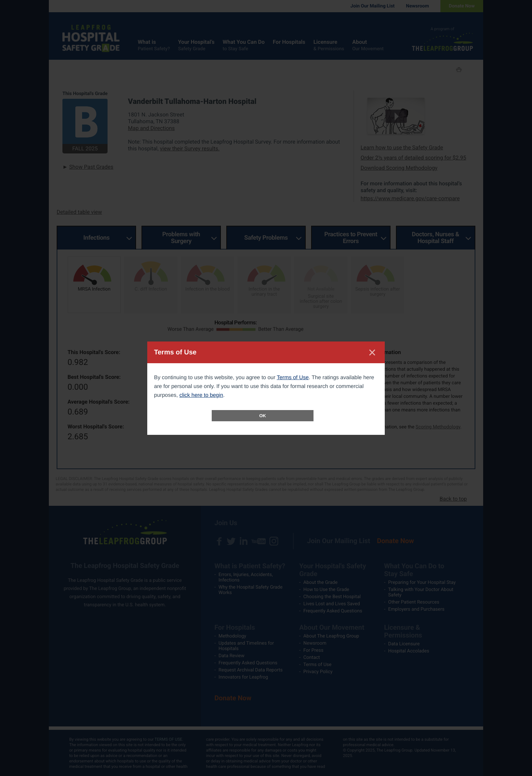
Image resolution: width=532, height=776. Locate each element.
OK (263, 416)
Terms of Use (293, 378)
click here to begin (201, 395)
